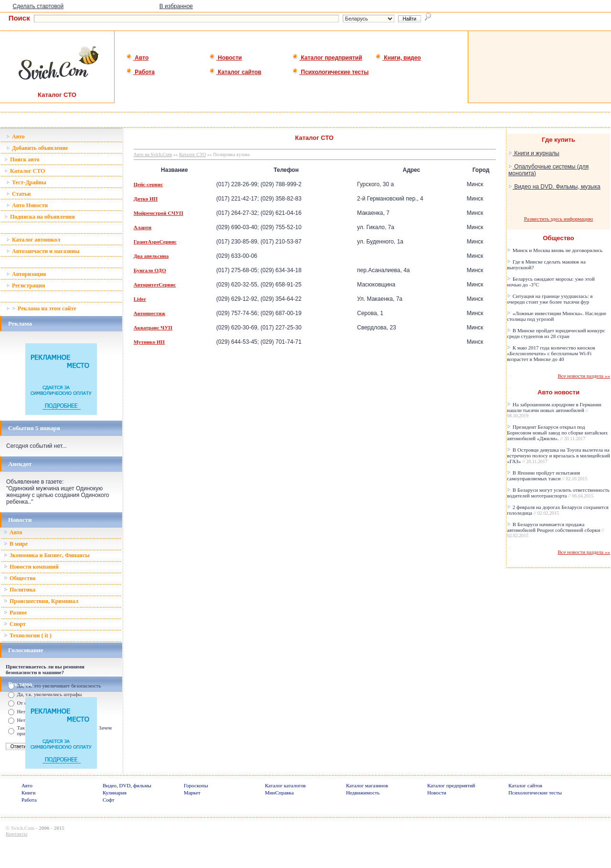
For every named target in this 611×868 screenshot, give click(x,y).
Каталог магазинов (367, 785)
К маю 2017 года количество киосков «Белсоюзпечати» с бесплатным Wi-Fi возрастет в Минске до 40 (551, 353)
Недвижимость (363, 793)
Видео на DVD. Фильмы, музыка (554, 187)
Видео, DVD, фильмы (127, 785)
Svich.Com (23, 828)
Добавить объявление (37, 148)
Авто (137, 58)
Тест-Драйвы (26, 182)
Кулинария (115, 793)
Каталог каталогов (285, 785)
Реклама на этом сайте (41, 308)
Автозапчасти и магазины (43, 251)
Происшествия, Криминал (41, 601)
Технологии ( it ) (28, 635)
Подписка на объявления (40, 217)
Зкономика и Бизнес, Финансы (47, 555)
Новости (226, 58)
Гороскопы (196, 785)
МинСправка (279, 793)
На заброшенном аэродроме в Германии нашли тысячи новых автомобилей (554, 410)
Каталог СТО (25, 171)
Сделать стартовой (38, 6)
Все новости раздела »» (584, 376)
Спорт (15, 624)
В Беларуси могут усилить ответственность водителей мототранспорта (558, 493)
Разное (15, 613)
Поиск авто (22, 159)
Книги (29, 793)
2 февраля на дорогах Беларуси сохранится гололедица (558, 510)
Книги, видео (398, 58)
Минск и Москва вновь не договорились (555, 250)
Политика (20, 590)
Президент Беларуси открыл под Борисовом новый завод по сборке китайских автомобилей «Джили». (557, 433)
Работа (140, 72)
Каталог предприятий (327, 58)
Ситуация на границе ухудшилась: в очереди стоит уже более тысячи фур (550, 299)
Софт (109, 800)
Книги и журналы (534, 153)
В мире (16, 544)
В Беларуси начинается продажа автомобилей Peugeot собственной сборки (556, 530)
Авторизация (26, 274)
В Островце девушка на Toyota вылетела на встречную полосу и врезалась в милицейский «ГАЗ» (558, 455)
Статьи (18, 194)
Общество (20, 578)
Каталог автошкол (33, 240)
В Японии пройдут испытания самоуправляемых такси (547, 476)
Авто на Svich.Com (153, 154)
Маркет (192, 793)
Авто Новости (27, 205)
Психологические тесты (330, 72)
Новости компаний (31, 567)
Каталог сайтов (235, 72)
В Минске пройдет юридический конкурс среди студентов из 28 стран (556, 333)
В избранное (176, 6)
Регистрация (26, 286)
